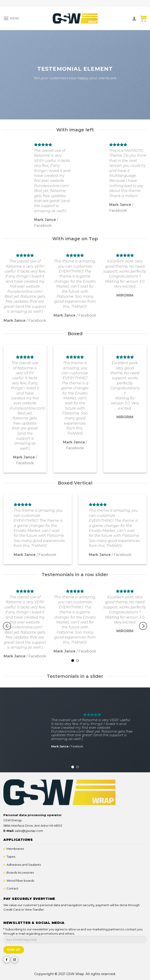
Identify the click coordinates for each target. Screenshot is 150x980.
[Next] (143, 626)
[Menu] (11, 18)
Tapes (11, 857)
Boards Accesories (20, 872)
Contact (12, 888)
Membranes (15, 849)
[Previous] (7, 626)
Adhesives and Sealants (24, 865)
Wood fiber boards (20, 881)
